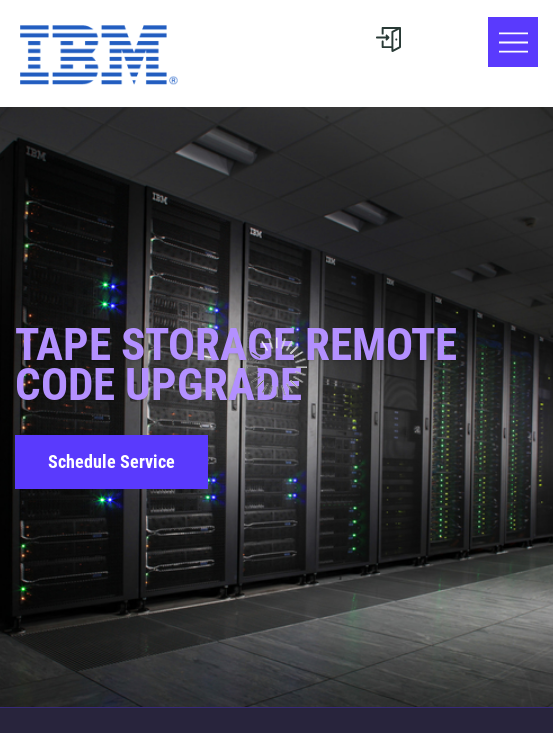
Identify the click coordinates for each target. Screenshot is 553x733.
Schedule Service (111, 461)
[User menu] (388, 40)
